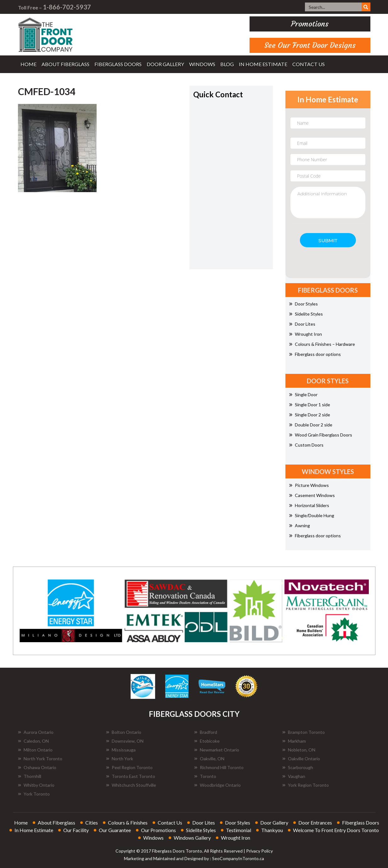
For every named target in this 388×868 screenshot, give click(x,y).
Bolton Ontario (124, 732)
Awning (300, 525)
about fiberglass (65, 64)
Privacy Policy (259, 851)
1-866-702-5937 (67, 7)
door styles (238, 822)
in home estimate (263, 64)
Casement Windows (312, 495)
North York (120, 759)
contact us (309, 64)
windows (202, 64)
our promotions (158, 830)
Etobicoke (207, 741)
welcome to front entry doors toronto (336, 830)
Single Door (303, 394)
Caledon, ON (33, 741)
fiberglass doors (118, 64)
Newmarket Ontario (217, 750)
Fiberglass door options (315, 354)
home (28, 64)
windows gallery (192, 838)
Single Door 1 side (310, 405)
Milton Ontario (35, 750)
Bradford (206, 732)
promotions (310, 24)
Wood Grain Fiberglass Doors (321, 435)
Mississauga (121, 750)
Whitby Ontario (36, 785)
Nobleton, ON (299, 750)
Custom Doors (306, 445)
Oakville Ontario (301, 759)
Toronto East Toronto (131, 776)
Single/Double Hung (312, 515)
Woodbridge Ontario (217, 785)
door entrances (315, 822)
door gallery (165, 64)
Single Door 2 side (310, 415)
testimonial (239, 830)
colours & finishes (128, 822)
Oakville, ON (209, 759)
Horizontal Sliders (309, 505)
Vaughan (294, 776)
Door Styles (304, 304)
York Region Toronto (306, 785)
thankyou (272, 830)
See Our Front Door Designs (310, 45)
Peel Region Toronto (129, 767)
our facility (76, 830)
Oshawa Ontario (37, 767)
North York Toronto (40, 759)
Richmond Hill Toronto (219, 767)
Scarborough (298, 767)
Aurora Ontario (36, 732)
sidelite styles (201, 830)
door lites (204, 822)
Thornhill (30, 776)
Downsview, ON (125, 741)
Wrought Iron (306, 334)
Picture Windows (309, 485)
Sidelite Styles (306, 314)
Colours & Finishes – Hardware (322, 344)
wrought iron (236, 838)
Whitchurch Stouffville (131, 785)
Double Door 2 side (311, 425)
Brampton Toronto (304, 732)
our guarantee (115, 830)
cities (92, 822)
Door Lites (302, 324)
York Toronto (34, 794)
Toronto (205, 776)
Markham (294, 741)
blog (227, 64)
